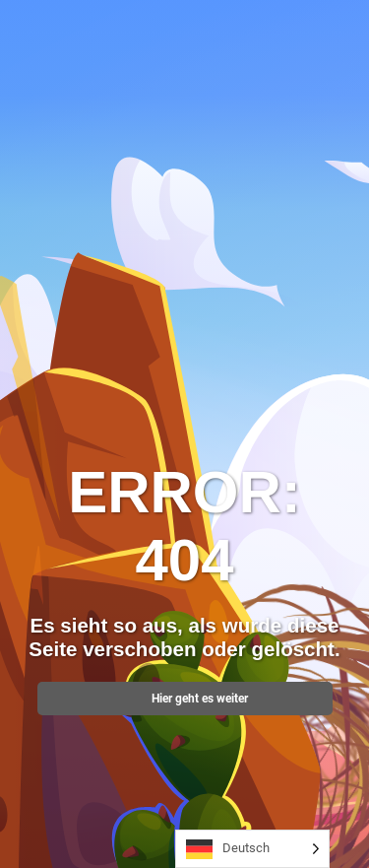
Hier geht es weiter (184, 699)
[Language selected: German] (252, 849)
